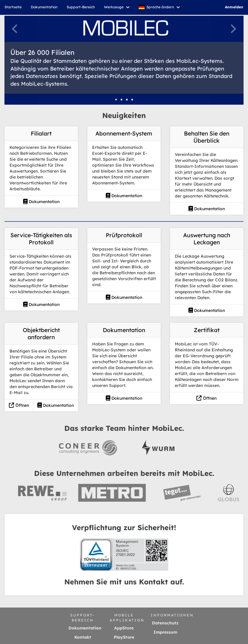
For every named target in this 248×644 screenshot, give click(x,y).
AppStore (124, 628)
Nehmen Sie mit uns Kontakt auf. (124, 582)
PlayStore (124, 637)
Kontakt (83, 637)
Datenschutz (165, 623)
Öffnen (19, 405)
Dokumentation (41, 202)
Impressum (165, 632)
